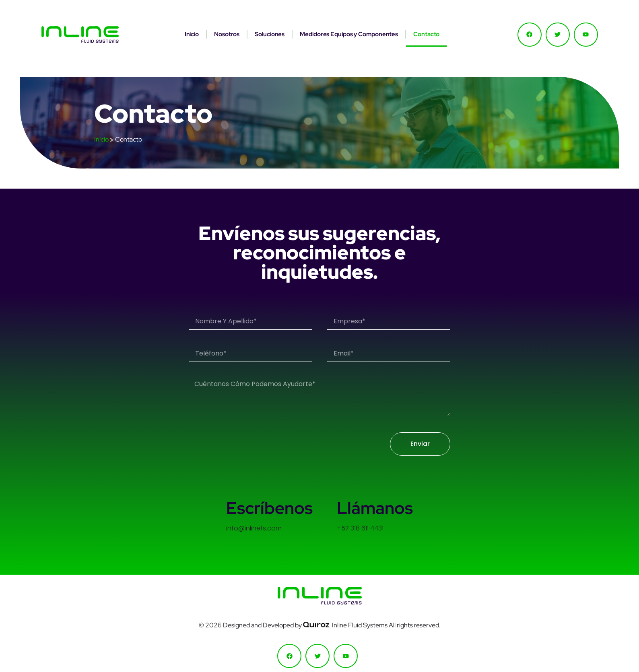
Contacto (426, 34)
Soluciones (270, 34)
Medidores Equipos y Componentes (349, 34)
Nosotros (227, 34)
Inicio (192, 34)
